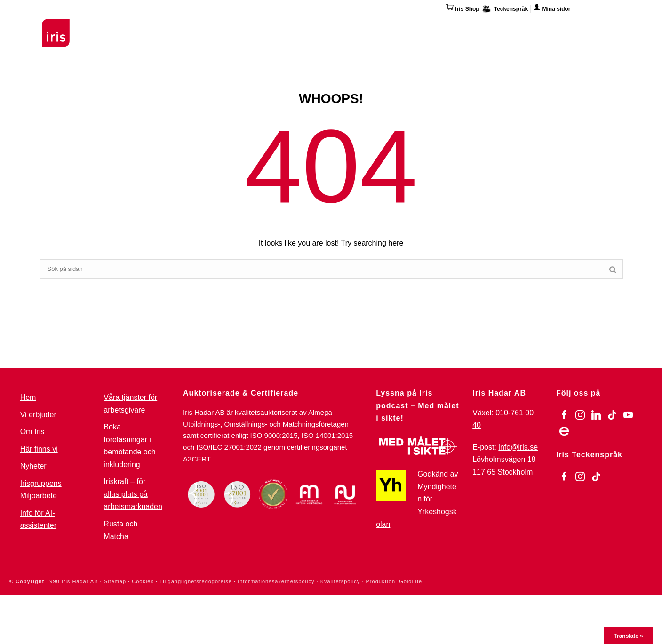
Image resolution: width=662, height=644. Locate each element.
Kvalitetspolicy (340, 581)
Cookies (143, 581)
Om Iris (499, 26)
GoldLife (411, 581)
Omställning (378, 26)
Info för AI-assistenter (38, 519)
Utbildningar (155, 26)
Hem (28, 397)
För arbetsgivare (311, 26)
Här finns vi (545, 27)
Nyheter (33, 466)
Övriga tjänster (443, 26)
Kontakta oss (600, 26)
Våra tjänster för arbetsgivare (130, 404)
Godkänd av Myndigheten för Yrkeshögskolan (417, 499)
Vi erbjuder (38, 415)
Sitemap (115, 581)
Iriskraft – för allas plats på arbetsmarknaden (133, 494)
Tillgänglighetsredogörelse (196, 581)
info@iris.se (518, 447)
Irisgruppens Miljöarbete (41, 490)
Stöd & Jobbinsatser (229, 26)
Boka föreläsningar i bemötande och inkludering (129, 446)
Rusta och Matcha (120, 530)
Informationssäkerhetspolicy (276, 581)
